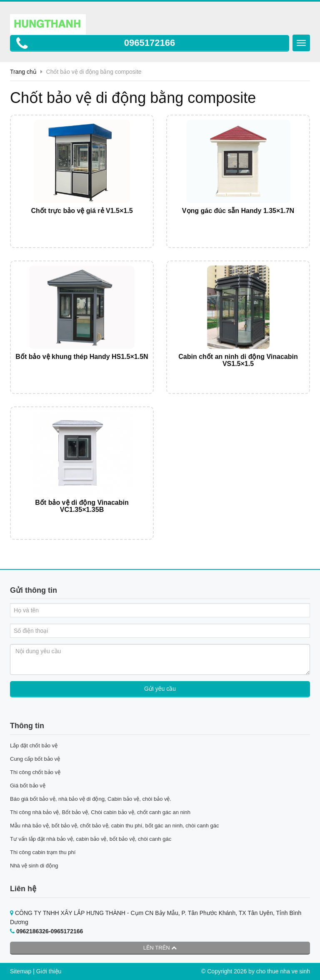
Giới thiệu (49, 971)
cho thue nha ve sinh (283, 971)
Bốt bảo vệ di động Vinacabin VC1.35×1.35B (82, 506)
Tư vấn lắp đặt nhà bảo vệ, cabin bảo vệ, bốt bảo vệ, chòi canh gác (91, 839)
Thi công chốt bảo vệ (35, 772)
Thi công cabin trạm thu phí (43, 852)
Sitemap (21, 971)
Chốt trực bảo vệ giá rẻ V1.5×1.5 (82, 211)
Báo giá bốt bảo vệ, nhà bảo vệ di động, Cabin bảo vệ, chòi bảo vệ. (91, 799)
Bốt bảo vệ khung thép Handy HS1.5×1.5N (82, 357)
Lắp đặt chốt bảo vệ (34, 746)
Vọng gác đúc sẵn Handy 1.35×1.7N (238, 211)
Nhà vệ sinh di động (34, 866)
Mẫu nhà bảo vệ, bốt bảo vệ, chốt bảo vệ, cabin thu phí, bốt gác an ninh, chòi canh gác (115, 826)
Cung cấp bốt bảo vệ (35, 759)
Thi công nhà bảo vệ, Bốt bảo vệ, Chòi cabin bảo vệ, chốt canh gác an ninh (100, 812)
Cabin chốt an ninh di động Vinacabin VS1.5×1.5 (238, 360)
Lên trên (160, 948)
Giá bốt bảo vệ (28, 786)
